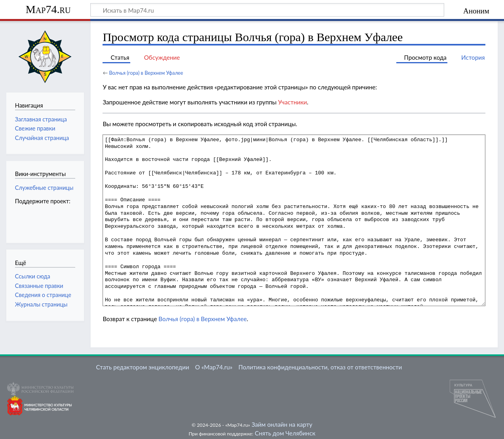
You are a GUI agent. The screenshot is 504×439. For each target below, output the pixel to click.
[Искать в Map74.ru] (267, 10)
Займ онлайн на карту (282, 424)
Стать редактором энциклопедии (143, 367)
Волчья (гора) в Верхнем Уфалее (146, 73)
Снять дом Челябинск (285, 433)
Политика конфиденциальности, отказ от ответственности (320, 367)
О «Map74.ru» (214, 367)
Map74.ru (48, 9)
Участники (292, 102)
